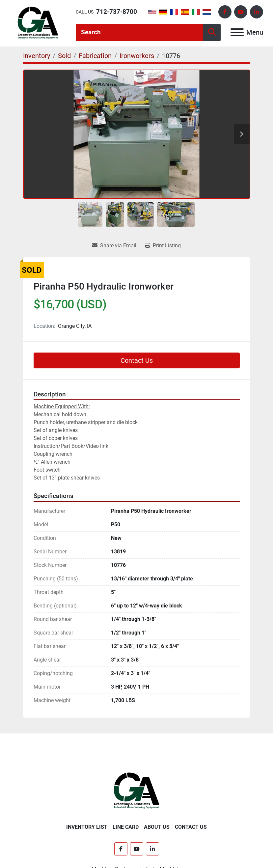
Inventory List (87, 827)
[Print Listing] (163, 246)
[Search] (139, 32)
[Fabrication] (95, 56)
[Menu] (237, 32)
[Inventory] (37, 56)
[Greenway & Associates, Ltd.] (136, 790)
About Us (157, 827)
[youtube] (241, 12)
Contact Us (137, 360)
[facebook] (225, 12)
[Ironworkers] (137, 56)
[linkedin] (257, 12)
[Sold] (64, 56)
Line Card (126, 827)
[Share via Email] (114, 246)
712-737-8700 (117, 12)
